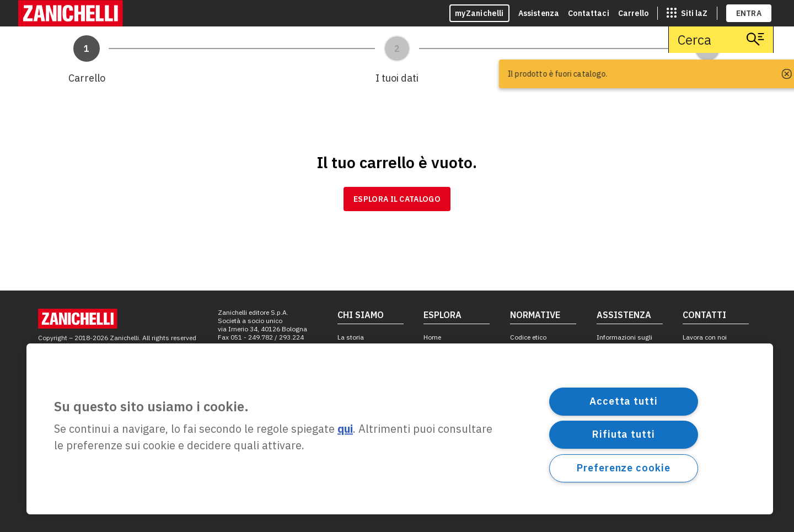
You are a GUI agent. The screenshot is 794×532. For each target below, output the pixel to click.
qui (345, 429)
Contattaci (589, 13)
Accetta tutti (624, 401)
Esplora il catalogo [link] (397, 199)
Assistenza (539, 13)
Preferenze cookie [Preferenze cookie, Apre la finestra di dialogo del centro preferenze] (623, 468)
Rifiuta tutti (624, 434)
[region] (400, 429)
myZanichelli (479, 13)
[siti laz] (687, 13)
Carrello (633, 13)
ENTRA (749, 13)
